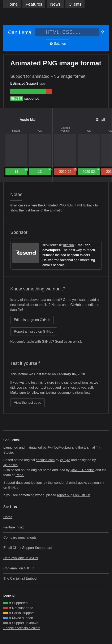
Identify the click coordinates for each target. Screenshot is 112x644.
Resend (69, 245)
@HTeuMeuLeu (59, 447)
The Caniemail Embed (20, 578)
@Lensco (10, 465)
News (55, 4)
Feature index (14, 527)
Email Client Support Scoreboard (28, 548)
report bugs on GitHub (74, 495)
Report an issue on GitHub (34, 332)
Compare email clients (20, 538)
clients (75, 4)
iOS (40, 131)
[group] (28, 91)
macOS (16, 131)
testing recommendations (65, 393)
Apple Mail (28, 120)
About (42, 84)
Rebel (20, 475)
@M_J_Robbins (82, 470)
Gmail (100, 120)
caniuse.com (45, 460)
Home (12, 4)
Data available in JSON (21, 558)
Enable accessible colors (22, 628)
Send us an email (68, 342)
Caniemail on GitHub (19, 568)
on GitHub (11, 488)
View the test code (27, 403)
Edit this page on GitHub (32, 320)
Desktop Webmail (65, 129)
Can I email (21, 32)
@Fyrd (65, 460)
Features (34, 4)
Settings (58, 44)
